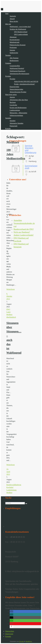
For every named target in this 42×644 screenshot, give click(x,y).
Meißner (9, 315)
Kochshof (10, 487)
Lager (8, 312)
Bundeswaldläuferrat (14, 485)
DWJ (8, 309)
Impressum (9, 634)
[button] (11, 611)
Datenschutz (10, 631)
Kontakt (8, 636)
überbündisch (11, 317)
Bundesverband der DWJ (24, 229)
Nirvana (21, 641)
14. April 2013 (8, 472)
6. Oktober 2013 (9, 296)
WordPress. (29, 641)
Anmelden (18, 220)
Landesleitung (11, 490)
